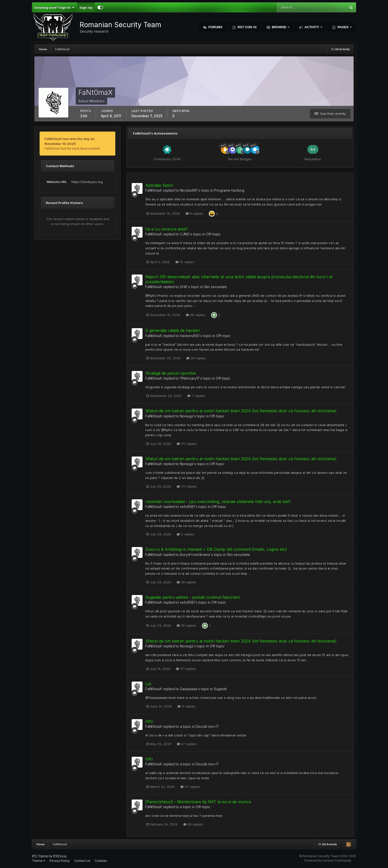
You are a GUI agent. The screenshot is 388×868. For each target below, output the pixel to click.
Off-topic (213, 234)
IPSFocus (60, 856)
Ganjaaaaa (188, 689)
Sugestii (220, 689)
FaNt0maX (154, 190)
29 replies (193, 824)
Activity (312, 27)
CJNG (185, 234)
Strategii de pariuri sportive (170, 373)
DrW (183, 287)
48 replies (196, 315)
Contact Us (82, 861)
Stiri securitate (215, 287)
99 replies (186, 582)
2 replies (185, 534)
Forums (215, 27)
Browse (279, 27)
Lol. (149, 684)
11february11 (189, 378)
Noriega (186, 416)
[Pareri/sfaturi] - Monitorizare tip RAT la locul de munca (198, 802)
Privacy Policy (60, 861)
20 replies (186, 625)
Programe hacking (229, 190)
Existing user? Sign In (54, 7)
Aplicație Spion (159, 185)
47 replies (187, 744)
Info (149, 721)
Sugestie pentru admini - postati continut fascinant (192, 597)
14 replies (185, 262)
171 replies (187, 444)
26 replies (196, 358)
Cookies (101, 861)
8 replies (194, 213)
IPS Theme (40, 856)
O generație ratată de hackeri (172, 330)
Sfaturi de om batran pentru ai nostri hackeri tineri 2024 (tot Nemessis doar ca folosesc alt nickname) (241, 411)
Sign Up (86, 7)
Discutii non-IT (207, 726)
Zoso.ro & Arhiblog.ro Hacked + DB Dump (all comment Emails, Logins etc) (216, 549)
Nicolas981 (189, 190)
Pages (343, 27)
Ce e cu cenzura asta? (166, 229)
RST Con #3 (247, 27)
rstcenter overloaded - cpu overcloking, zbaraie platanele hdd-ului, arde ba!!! (218, 502)
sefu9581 (187, 507)
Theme (38, 861)
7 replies (196, 396)
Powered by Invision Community (328, 860)
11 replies (186, 706)
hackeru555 (190, 336)
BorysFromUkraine (195, 555)
